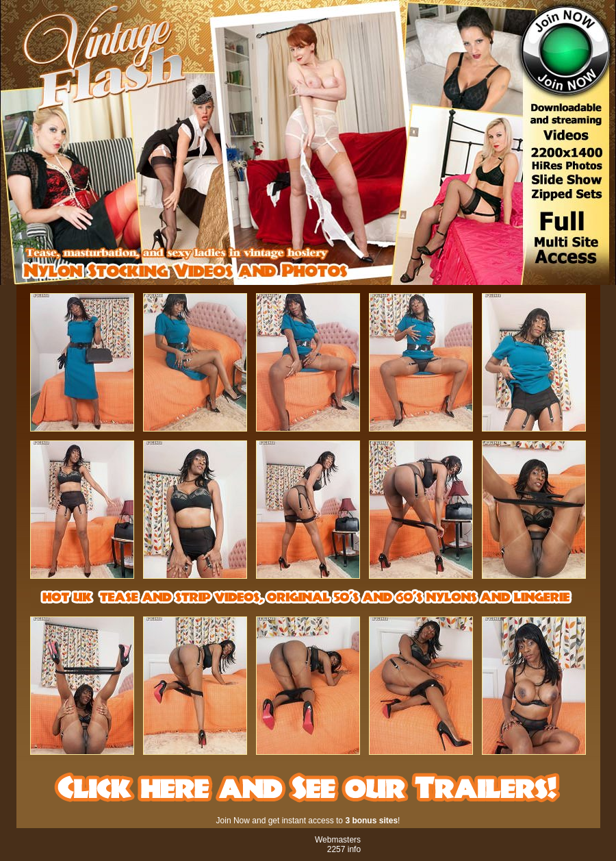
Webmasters (338, 840)
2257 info (344, 849)
